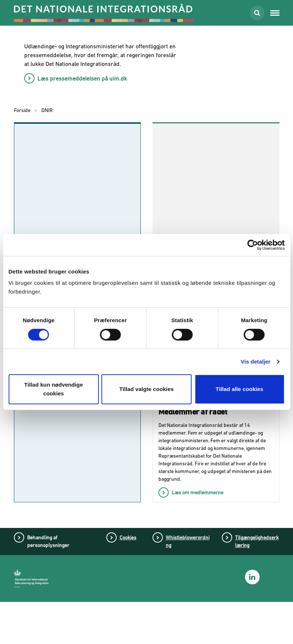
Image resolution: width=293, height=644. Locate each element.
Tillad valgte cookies (146, 389)
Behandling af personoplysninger (48, 583)
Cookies (128, 580)
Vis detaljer (256, 362)
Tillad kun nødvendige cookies (54, 389)
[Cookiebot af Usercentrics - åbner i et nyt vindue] (252, 245)
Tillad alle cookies (239, 389)
